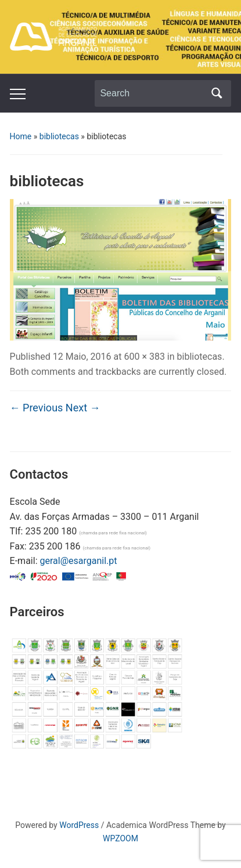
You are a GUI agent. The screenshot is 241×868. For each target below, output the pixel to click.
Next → (83, 408)
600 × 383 (144, 357)
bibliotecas (59, 136)
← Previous (37, 408)
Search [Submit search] (217, 93)
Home (21, 136)
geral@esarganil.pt (78, 561)
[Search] (152, 93)
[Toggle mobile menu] (18, 94)
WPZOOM (121, 838)
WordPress (79, 825)
